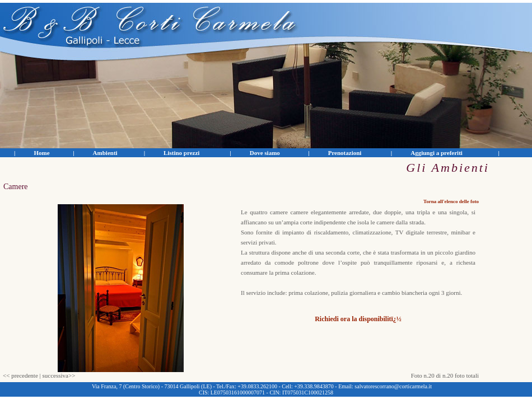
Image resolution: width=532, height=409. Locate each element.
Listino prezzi (181, 153)
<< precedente (20, 375)
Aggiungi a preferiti (437, 153)
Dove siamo (265, 153)
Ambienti (105, 153)
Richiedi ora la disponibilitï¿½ (358, 319)
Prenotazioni (345, 153)
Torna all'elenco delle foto (451, 201)
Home (41, 153)
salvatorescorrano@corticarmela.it (393, 386)
